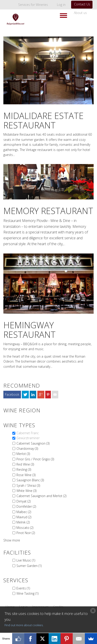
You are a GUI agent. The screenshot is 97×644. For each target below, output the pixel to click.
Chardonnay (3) (27, 449)
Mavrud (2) (24, 517)
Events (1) (23, 588)
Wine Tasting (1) (27, 593)
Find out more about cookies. (24, 625)
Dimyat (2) (24, 501)
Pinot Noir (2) (26, 533)
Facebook (12, 394)
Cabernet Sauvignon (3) (33, 443)
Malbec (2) (24, 512)
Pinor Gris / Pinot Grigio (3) (35, 459)
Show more (12, 540)
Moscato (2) (25, 528)
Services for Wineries (33, 5)
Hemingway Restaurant (29, 330)
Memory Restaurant (48, 211)
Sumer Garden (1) (29, 566)
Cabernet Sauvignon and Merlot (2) (41, 496)
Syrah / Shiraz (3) (28, 485)
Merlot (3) (23, 454)
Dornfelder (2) (26, 506)
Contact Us (82, 4)
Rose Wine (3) (26, 475)
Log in (61, 5)
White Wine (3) (26, 491)
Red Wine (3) (25, 464)
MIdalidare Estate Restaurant (43, 120)
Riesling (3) (24, 469)
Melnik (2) (23, 522)
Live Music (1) (26, 560)
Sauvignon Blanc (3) (30, 480)
